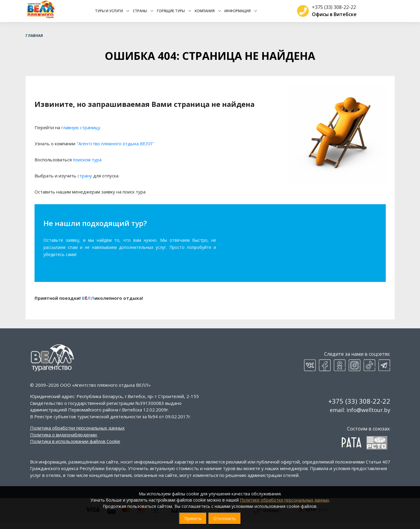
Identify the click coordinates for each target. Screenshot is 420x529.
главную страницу (81, 135)
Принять (193, 518)
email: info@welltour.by (360, 418)
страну (85, 183)
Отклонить (225, 518)
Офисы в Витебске (332, 18)
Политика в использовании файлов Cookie (75, 449)
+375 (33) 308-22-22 (332, 11)
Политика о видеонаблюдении (63, 442)
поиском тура (87, 167)
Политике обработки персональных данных (284, 500)
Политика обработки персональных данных (77, 436)
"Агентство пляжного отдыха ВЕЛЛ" (115, 151)
